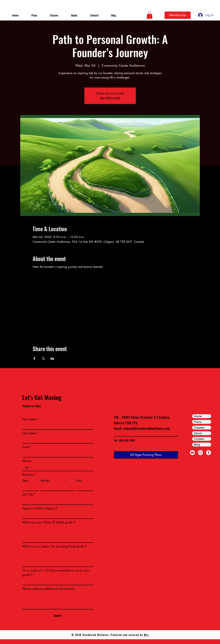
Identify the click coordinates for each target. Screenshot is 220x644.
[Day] (84, 487)
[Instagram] (200, 453)
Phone (27, 461)
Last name (30, 433)
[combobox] (58, 488)
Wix (146, 635)
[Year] (30, 487)
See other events (110, 98)
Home (198, 416)
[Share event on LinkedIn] (52, 358)
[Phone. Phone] (61, 468)
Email (27, 447)
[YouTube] (192, 453)
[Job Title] (57, 501)
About (198, 433)
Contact (199, 439)
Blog (197, 445)
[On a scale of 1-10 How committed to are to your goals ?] (57, 582)
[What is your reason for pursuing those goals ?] (58, 558)
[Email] (57, 454)
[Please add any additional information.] (58, 601)
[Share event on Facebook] (34, 358)
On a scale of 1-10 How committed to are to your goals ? (56, 573)
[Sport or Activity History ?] (57, 515)
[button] (150, 15)
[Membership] (178, 15)
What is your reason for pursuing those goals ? (54, 546)
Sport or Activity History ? (40, 508)
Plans (198, 422)
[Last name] (57, 440)
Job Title (29, 495)
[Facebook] (209, 453)
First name (31, 419)
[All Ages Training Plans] (146, 455)
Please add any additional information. (49, 589)
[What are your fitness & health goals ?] (58, 534)
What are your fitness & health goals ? (49, 522)
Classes (199, 428)
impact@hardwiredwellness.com (147, 428)
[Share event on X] (43, 358)
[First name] (57, 426)
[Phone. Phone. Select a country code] (28, 468)
